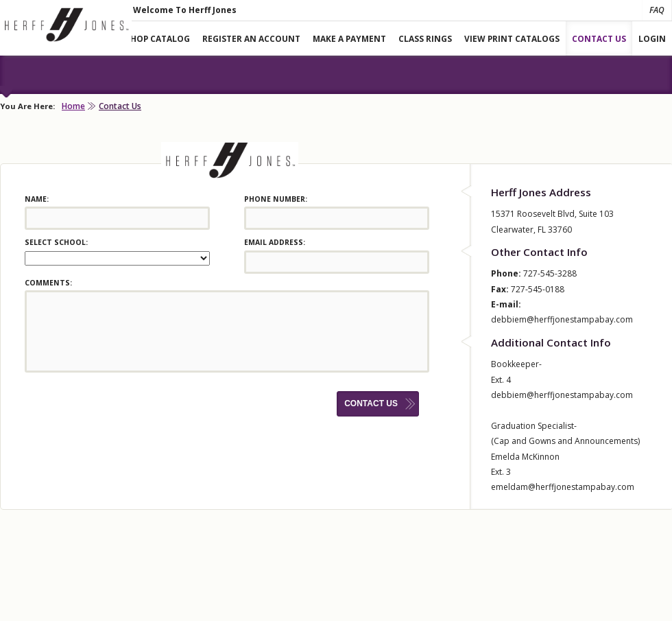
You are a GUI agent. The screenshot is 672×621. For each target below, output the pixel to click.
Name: (37, 199)
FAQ (657, 10)
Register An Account (251, 38)
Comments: (48, 283)
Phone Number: (276, 199)
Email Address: (275, 242)
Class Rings (425, 38)
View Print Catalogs (512, 38)
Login (652, 38)
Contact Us (599, 38)
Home (73, 106)
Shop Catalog (158, 38)
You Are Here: (27, 106)
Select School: (56, 242)
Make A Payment (349, 38)
